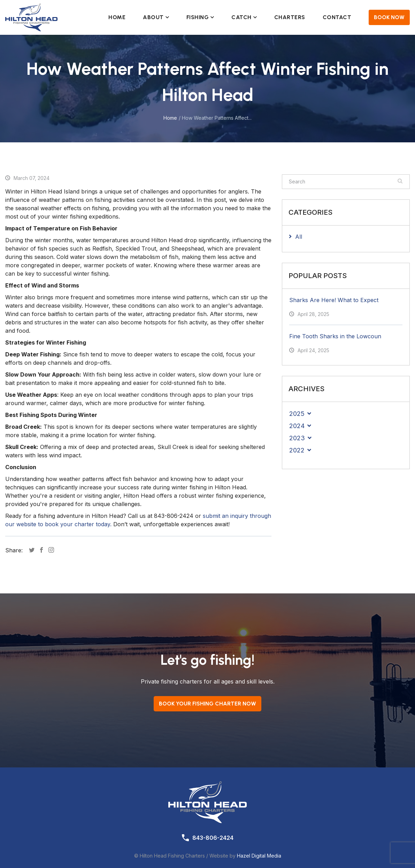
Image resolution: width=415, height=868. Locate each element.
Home (117, 17)
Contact (337, 17)
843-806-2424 (213, 838)
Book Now (389, 17)
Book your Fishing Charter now (207, 704)
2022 (297, 450)
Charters (290, 17)
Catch (244, 17)
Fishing (200, 17)
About (156, 17)
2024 (297, 426)
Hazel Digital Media (259, 856)
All (299, 237)
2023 (297, 438)
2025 (297, 414)
